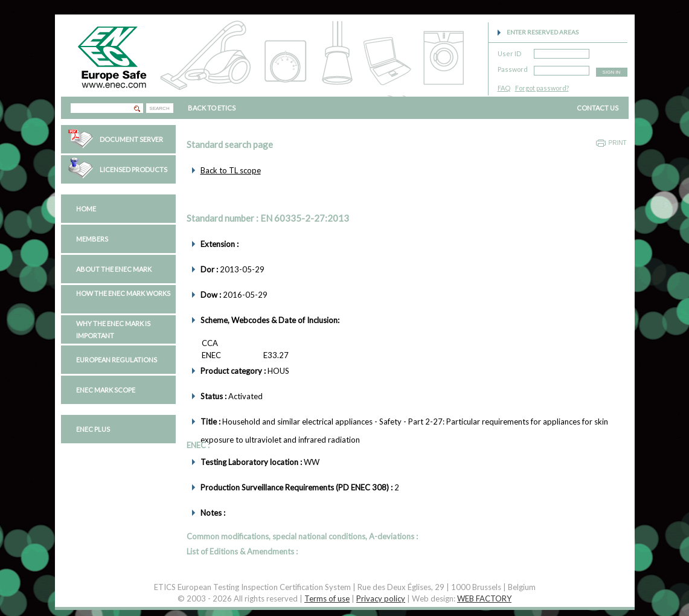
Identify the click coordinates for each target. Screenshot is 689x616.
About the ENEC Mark (114, 269)
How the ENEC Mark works (123, 293)
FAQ (504, 88)
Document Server (131, 139)
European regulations (117, 360)
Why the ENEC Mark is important (113, 329)
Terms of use (327, 598)
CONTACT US (598, 108)
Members (92, 239)
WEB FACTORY (484, 598)
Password (513, 67)
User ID (509, 52)
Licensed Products (133, 169)
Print (618, 143)
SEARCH (159, 108)
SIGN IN (612, 72)
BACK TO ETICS (212, 108)
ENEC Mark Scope (106, 390)
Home (86, 209)
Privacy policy (381, 598)
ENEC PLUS (93, 429)
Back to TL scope (231, 170)
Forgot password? (542, 88)
